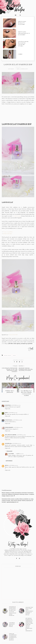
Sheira (6, 413)
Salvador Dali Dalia (8, 234)
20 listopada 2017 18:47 (21, 435)
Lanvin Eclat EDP (13, 335)
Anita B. (7, 466)
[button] (9, 15)
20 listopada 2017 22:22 (13, 466)
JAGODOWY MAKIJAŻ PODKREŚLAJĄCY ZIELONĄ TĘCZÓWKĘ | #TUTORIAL (26, 369)
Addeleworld (8, 405)
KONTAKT (28, 639)
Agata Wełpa (11, 454)
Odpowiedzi (9, 451)
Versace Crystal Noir (8, 232)
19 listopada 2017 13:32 (13, 413)
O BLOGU (9, 639)
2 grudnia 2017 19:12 (20, 454)
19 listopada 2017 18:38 (17, 420)
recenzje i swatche (8, 355)
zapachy (14, 355)
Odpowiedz (8, 409)
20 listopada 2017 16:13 (18, 428)
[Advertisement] (18, 114)
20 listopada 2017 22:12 (17, 444)
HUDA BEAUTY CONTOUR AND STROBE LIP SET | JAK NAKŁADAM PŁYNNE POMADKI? (10, 370)
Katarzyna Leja (8, 444)
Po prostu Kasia (9, 420)
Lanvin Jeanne (17, 216)
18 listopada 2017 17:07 (16, 405)
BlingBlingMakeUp (9, 428)
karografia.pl (32, 642)
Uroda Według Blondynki (11, 435)
